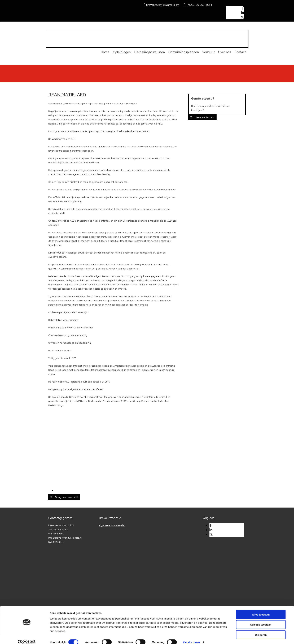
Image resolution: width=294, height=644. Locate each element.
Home (105, 52)
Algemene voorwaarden (112, 525)
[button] (64, 497)
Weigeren (261, 630)
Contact (240, 52)
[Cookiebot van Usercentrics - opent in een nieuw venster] (27, 637)
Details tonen (192, 637)
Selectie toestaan (261, 620)
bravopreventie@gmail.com (163, 5)
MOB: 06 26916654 (199, 5)
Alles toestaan (261, 609)
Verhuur (209, 52)
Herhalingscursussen (150, 52)
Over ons (225, 52)
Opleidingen (122, 52)
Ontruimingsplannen (184, 52)
